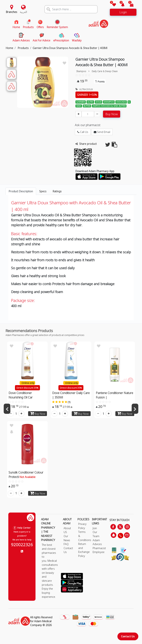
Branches (12, 12)
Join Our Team (96, 532)
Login (123, 12)
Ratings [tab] (57, 191)
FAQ (66, 544)
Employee (99, 552)
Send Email (102, 132)
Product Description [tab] (21, 191)
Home (9, 48)
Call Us (83, 132)
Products (23, 48)
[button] (121, 5)
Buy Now (112, 114)
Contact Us (128, 636)
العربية (23, 12)
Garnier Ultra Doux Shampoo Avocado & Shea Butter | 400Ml (70, 48)
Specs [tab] (43, 191)
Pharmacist (99, 548)
